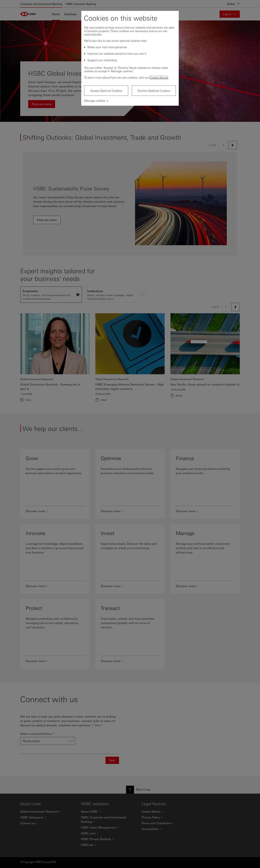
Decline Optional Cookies (154, 91)
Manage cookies (95, 101)
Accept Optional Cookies (106, 91)
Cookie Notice (159, 77)
